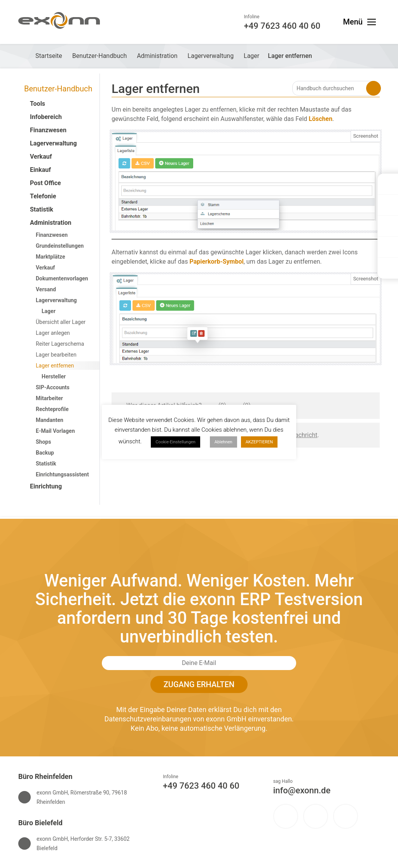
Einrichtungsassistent (62, 474)
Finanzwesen (48, 130)
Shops (43, 442)
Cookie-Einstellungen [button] (175, 442)
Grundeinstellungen (60, 246)
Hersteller (54, 376)
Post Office (45, 183)
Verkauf (41, 157)
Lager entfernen (55, 366)
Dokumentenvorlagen (62, 278)
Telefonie (43, 196)
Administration (51, 223)
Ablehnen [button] (223, 442)
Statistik (42, 209)
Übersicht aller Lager (61, 322)
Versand (46, 289)
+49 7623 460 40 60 (201, 786)
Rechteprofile (52, 409)
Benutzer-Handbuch (58, 89)
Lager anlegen (53, 333)
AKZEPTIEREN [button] (259, 442)
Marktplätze (50, 257)
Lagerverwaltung (53, 143)
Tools (38, 104)
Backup (45, 453)
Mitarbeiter (49, 398)
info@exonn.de (302, 790)
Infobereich (46, 117)
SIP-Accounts (53, 387)
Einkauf (40, 170)
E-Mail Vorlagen (55, 431)
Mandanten (50, 420)
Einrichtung (46, 486)
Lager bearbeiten (56, 355)
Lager (49, 311)
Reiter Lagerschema (60, 344)
